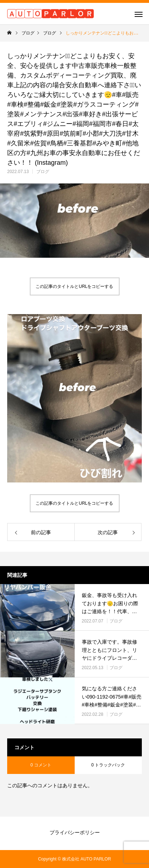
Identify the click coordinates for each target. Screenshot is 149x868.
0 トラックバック (108, 765)
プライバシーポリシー (75, 832)
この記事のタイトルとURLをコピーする (74, 286)
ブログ (43, 172)
